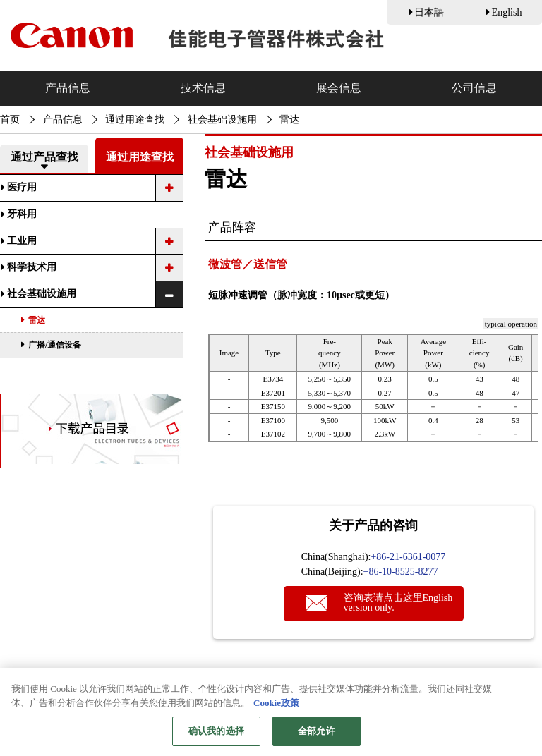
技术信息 (203, 88)
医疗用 (22, 187)
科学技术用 (32, 267)
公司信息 (474, 88)
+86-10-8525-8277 (401, 572)
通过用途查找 (135, 120)
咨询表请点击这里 (398, 603)
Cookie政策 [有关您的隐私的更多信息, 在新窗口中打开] (276, 711)
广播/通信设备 (55, 345)
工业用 (22, 241)
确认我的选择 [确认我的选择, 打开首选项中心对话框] (216, 739)
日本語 (429, 12)
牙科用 (22, 214)
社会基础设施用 (222, 120)
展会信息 (339, 88)
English (507, 12)
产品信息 (68, 88)
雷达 (37, 320)
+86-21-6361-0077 (408, 557)
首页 (10, 120)
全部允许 (317, 739)
